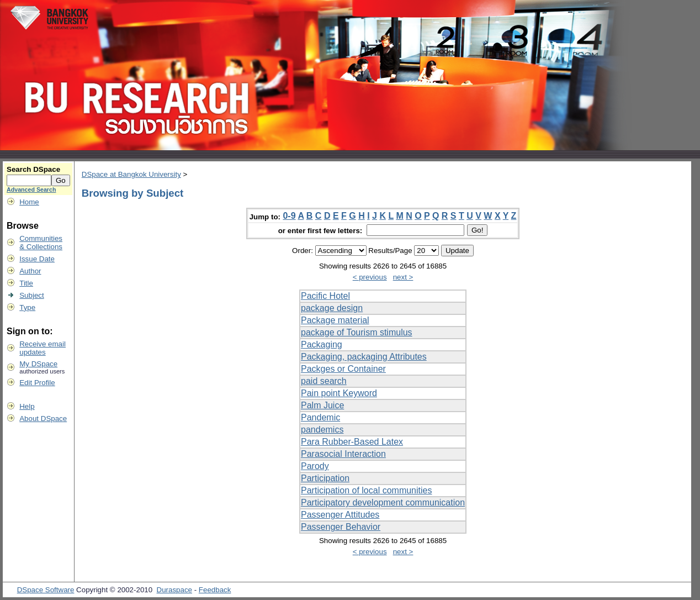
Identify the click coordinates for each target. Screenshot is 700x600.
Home (29, 202)
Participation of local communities (366, 490)
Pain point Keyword (339, 393)
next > (403, 277)
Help (27, 406)
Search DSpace (33, 169)
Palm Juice (322, 405)
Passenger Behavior (341, 527)
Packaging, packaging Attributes (364, 357)
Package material (335, 320)
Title (26, 283)
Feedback (215, 590)
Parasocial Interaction (343, 454)
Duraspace (174, 590)
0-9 (289, 216)
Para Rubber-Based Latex (352, 442)
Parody (315, 466)
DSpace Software (46, 590)
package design (332, 308)
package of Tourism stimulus (357, 332)
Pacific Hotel (325, 296)
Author (30, 271)
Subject (31, 295)
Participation (325, 478)
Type (27, 307)
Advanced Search (31, 190)
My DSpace (38, 364)
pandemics (322, 430)
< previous (370, 277)
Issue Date (37, 259)
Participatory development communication (383, 502)
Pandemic (320, 417)
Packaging (322, 344)
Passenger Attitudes (340, 515)
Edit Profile (37, 383)
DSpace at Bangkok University (131, 174)
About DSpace (43, 419)
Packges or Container (343, 369)
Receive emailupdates (43, 348)
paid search (324, 381)
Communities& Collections (41, 243)
